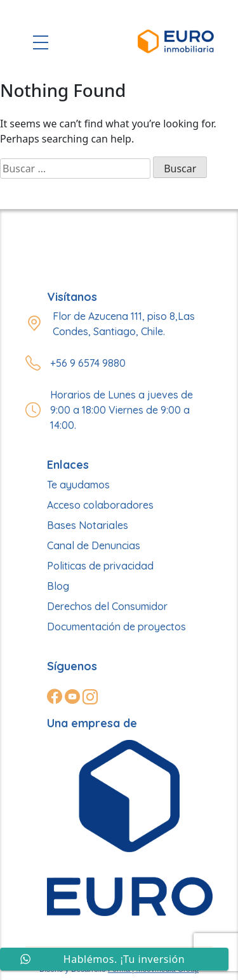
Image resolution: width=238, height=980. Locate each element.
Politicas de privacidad (100, 566)
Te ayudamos (78, 485)
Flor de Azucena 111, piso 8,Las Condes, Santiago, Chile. (124, 324)
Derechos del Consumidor (107, 606)
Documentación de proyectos (116, 627)
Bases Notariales (88, 525)
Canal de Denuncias (94, 545)
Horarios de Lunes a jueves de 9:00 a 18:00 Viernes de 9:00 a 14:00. (122, 410)
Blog (58, 586)
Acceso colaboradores (100, 505)
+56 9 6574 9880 (88, 363)
